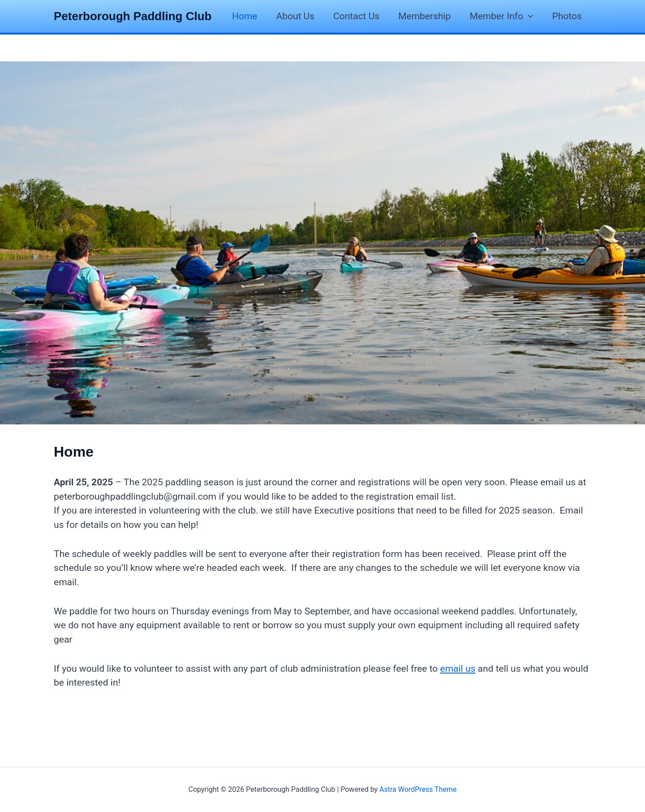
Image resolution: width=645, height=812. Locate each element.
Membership (424, 16)
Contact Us (356, 16)
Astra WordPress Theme (418, 789)
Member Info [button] (501, 16)
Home (245, 16)
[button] (528, 16)
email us (458, 669)
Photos (567, 16)
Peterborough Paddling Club (133, 16)
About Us (296, 16)
